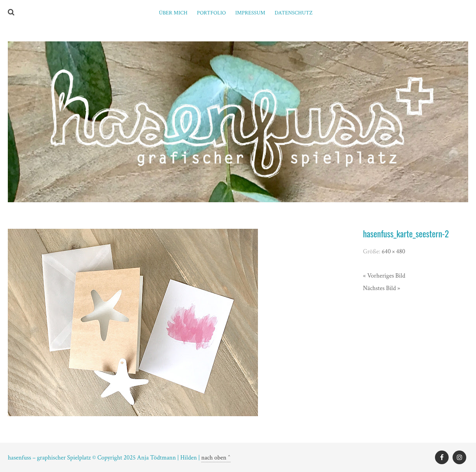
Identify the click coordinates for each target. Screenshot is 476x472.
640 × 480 (394, 252)
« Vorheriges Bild (384, 276)
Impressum (250, 13)
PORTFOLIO (211, 13)
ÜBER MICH (173, 13)
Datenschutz (294, 13)
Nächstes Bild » (382, 288)
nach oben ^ (216, 458)
